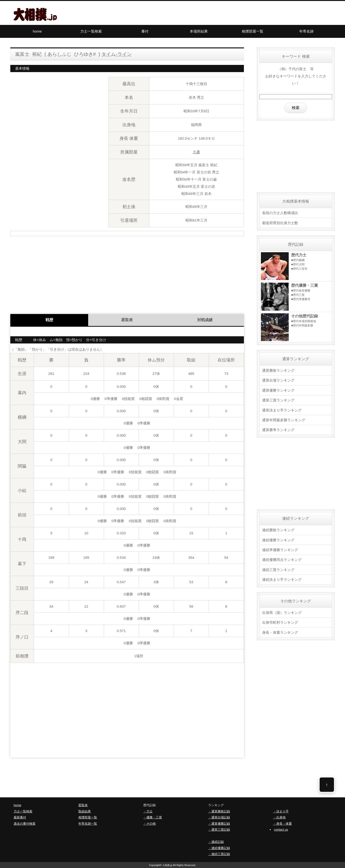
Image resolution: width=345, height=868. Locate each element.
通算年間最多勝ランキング (284, 419)
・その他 (149, 824)
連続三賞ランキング (278, 568)
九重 (196, 152)
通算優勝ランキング (278, 390)
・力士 (148, 811)
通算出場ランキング (278, 380)
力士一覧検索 (91, 31)
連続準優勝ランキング (280, 549)
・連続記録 (216, 842)
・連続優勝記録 (219, 848)
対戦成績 (205, 320)
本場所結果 (199, 31)
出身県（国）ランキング (282, 611)
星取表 (127, 320)
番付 (145, 31)
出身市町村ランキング (280, 621)
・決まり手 (281, 811)
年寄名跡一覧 (88, 824)
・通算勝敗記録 (219, 811)
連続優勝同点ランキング (282, 558)
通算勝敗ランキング (278, 370)
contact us (281, 830)
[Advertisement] (127, 273)
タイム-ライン (117, 54)
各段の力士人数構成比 (280, 213)
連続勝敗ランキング (278, 529)
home (37, 31)
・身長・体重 (282, 824)
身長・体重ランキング (280, 631)
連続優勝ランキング (278, 539)
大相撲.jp (167, 865)
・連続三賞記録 (219, 854)
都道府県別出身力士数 (280, 223)
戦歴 (49, 320)
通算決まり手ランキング (282, 409)
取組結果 (85, 811)
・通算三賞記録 (219, 830)
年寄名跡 (306, 31)
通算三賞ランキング (278, 400)
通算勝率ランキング (278, 429)
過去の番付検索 (25, 824)
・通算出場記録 (219, 817)
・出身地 (279, 817)
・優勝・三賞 (153, 817)
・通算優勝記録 (219, 824)
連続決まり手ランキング (282, 578)
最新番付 (20, 817)
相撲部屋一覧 (253, 31)
